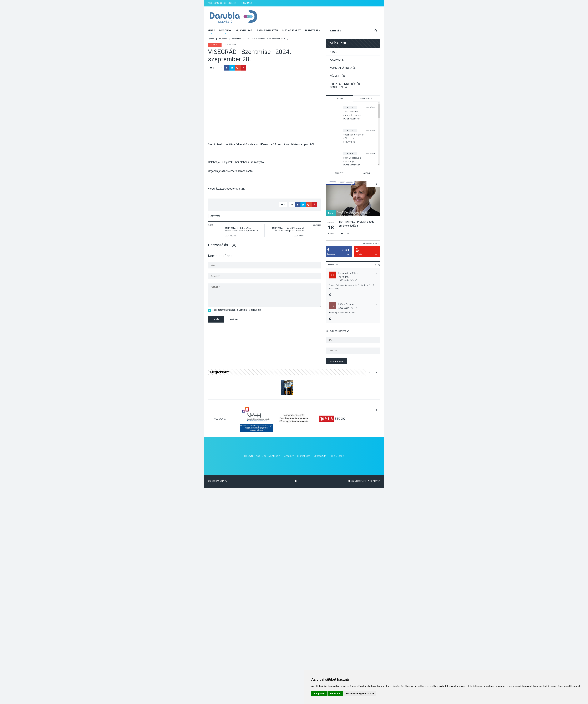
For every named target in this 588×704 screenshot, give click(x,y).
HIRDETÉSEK (246, 3)
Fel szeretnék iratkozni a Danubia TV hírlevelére (236, 310)
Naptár (366, 173)
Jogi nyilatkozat (271, 456)
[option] (353, 208)
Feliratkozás (336, 361)
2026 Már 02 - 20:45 (348, 280)
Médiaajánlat (292, 30)
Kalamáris (337, 60)
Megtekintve (220, 372)
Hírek (211, 30)
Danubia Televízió (233, 17)
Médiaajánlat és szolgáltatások (222, 3)
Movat (377, 481)
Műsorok (225, 30)
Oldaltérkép (304, 456)
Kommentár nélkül (343, 68)
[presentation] (264, 320)
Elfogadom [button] (319, 694)
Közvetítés (215, 45)
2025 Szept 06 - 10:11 (349, 308)
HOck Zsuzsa (346, 304)
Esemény (339, 173)
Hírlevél (249, 456)
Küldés (216, 320)
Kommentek (332, 265)
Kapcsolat (289, 456)
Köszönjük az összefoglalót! (342, 313)
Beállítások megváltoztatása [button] (360, 694)
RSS (258, 456)
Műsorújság (244, 30)
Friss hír (339, 99)
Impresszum (319, 456)
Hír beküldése (336, 456)
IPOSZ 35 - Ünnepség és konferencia (345, 86)
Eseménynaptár (267, 30)
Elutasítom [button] (335, 694)
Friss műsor (366, 99)
